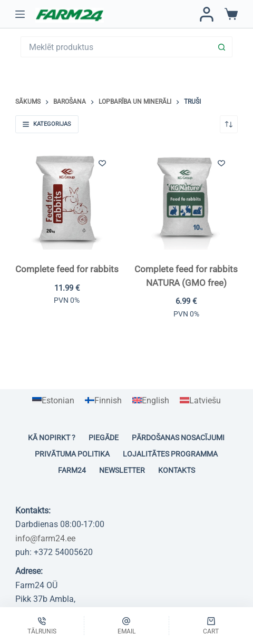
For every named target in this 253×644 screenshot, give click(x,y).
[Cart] (211, 626)
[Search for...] (116, 47)
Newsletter (122, 470)
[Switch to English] (151, 401)
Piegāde (104, 438)
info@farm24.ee (45, 538)
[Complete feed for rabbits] (67, 198)
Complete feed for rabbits (67, 269)
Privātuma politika (72, 454)
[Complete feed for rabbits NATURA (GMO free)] (186, 198)
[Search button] (222, 47)
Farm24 (72, 470)
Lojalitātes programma (170, 454)
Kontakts (177, 470)
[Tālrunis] (42, 626)
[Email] (126, 626)
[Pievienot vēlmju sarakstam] (102, 163)
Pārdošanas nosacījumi (178, 438)
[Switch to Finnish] (103, 401)
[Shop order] (229, 124)
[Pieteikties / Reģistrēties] (207, 14)
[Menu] (20, 14)
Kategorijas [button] (47, 124)
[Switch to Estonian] (53, 401)
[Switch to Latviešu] (200, 401)
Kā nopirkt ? (52, 438)
